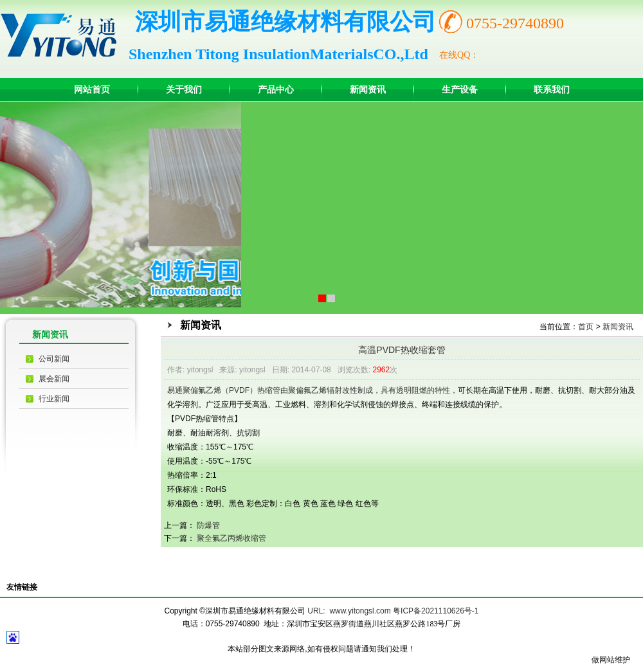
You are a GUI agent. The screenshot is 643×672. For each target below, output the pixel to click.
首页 (586, 327)
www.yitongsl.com (360, 611)
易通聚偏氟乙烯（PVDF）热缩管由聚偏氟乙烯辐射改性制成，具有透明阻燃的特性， (312, 390)
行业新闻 (54, 399)
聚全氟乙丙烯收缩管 (231, 538)
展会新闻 (54, 379)
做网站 (603, 660)
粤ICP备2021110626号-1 (436, 611)
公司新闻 (54, 359)
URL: (316, 611)
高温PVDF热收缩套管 (402, 350)
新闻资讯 (618, 327)
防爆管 (208, 525)
